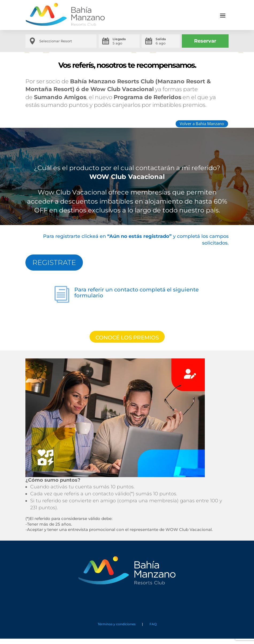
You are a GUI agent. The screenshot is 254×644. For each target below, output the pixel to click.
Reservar (205, 41)
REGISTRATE (54, 263)
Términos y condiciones (117, 624)
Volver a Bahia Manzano (202, 123)
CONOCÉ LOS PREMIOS (127, 338)
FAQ (152, 624)
